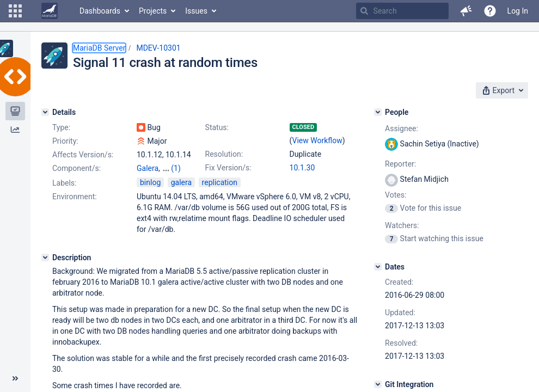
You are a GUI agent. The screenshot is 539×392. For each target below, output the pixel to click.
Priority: (65, 141)
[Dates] (378, 267)
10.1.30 (302, 168)
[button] (15, 11)
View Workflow (317, 140)
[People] (378, 112)
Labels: (64, 193)
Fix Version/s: (228, 168)
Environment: (75, 206)
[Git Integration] (378, 384)
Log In (518, 11)
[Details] (45, 112)
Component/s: (76, 168)
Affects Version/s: (83, 155)
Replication (155, 179)
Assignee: (402, 128)
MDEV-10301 (158, 48)
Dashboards (100, 11)
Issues (196, 11)
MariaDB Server (99, 48)
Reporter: (400, 164)
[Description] (45, 267)
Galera (148, 168)
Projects (153, 11)
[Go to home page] (50, 11)
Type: (61, 127)
